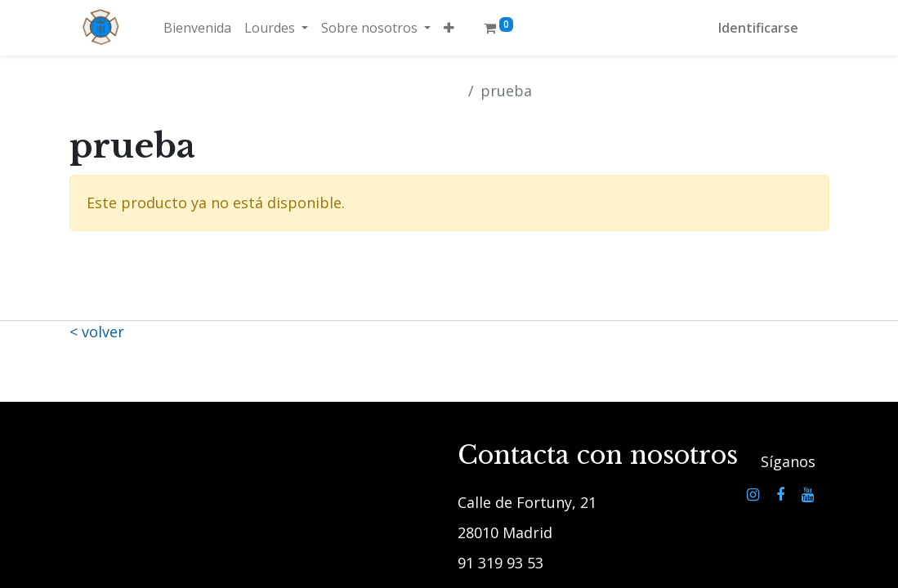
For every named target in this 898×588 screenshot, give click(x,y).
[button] (449, 28)
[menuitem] (197, 28)
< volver (97, 332)
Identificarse (758, 28)
